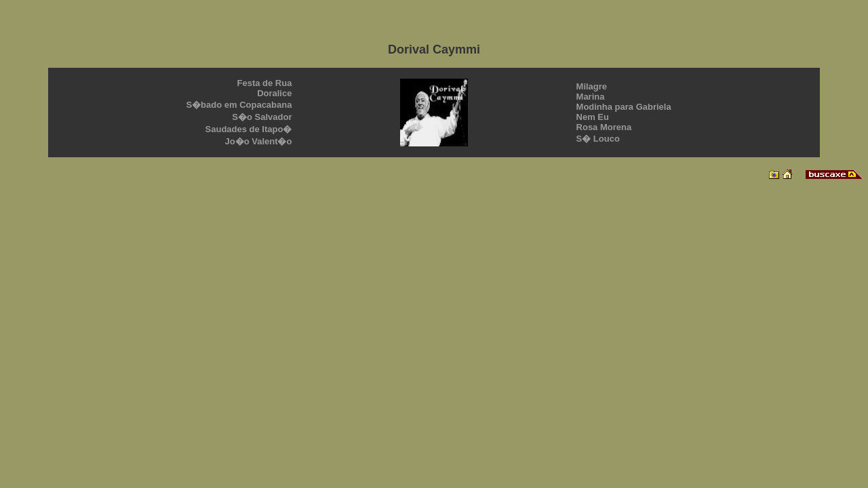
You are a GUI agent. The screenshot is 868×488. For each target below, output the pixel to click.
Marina (591, 97)
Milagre (592, 86)
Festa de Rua (265, 83)
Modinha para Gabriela (624, 107)
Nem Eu (593, 117)
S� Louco (598, 139)
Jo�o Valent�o (258, 141)
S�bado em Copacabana (239, 105)
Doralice (274, 93)
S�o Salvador (262, 117)
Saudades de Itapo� (249, 129)
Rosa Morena (604, 127)
